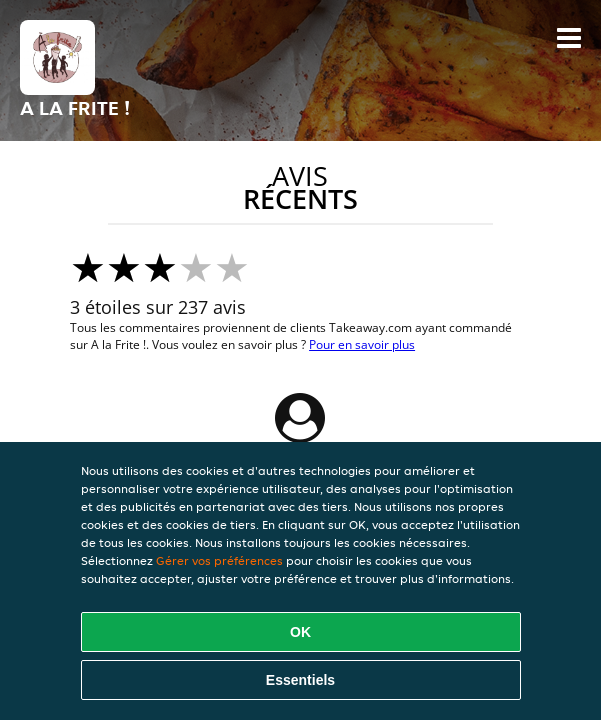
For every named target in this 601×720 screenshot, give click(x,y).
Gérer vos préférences (219, 560)
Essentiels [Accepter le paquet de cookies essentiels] (300, 680)
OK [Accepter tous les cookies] (300, 632)
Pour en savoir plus (362, 344)
